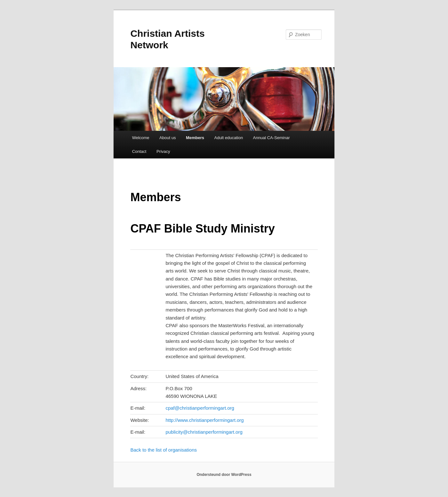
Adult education (228, 138)
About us (168, 138)
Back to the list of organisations (164, 450)
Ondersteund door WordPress (224, 475)
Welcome (141, 138)
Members (195, 138)
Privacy (163, 151)
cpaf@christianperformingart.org (200, 408)
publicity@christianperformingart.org (204, 432)
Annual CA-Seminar (272, 138)
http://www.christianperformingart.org (204, 420)
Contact (139, 151)
